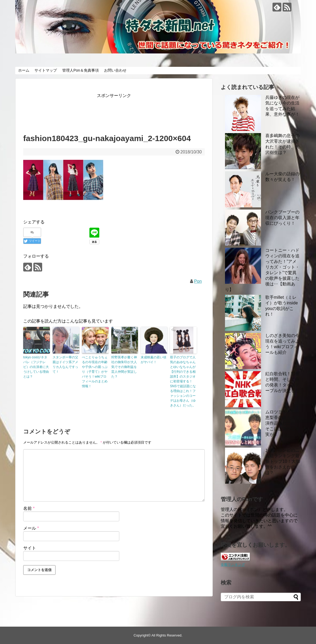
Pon (198, 281)
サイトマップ (46, 70)
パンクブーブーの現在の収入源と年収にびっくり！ (282, 218)
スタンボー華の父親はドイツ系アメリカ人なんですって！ (65, 364)
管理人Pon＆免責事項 (80, 70)
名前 (29, 508)
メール (31, 528)
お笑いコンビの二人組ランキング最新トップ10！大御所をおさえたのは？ (283, 461)
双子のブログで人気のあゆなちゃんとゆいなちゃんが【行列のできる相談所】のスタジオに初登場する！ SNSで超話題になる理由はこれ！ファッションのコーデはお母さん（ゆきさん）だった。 (183, 381)
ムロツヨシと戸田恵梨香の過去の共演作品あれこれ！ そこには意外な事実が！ (282, 423)
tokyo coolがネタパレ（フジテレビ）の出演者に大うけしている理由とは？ (36, 367)
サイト (30, 548)
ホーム (24, 70)
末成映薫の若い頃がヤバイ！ (153, 360)
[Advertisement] (120, 111)
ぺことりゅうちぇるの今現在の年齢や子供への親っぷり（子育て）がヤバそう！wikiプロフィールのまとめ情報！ (95, 372)
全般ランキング (233, 565)
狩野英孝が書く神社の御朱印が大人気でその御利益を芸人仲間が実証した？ (124, 367)
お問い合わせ (115, 70)
